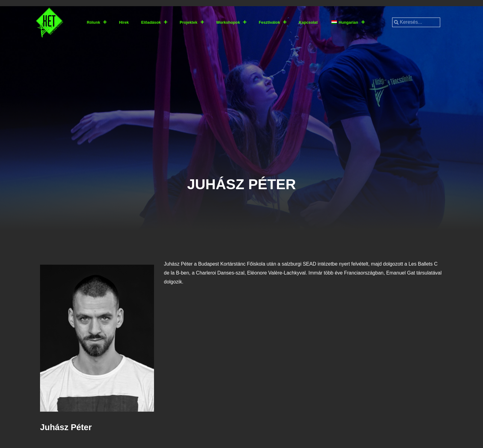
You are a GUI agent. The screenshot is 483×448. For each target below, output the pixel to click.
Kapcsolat (308, 22)
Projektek (192, 22)
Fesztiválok (273, 22)
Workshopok (231, 22)
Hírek (124, 22)
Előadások (154, 22)
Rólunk (97, 22)
